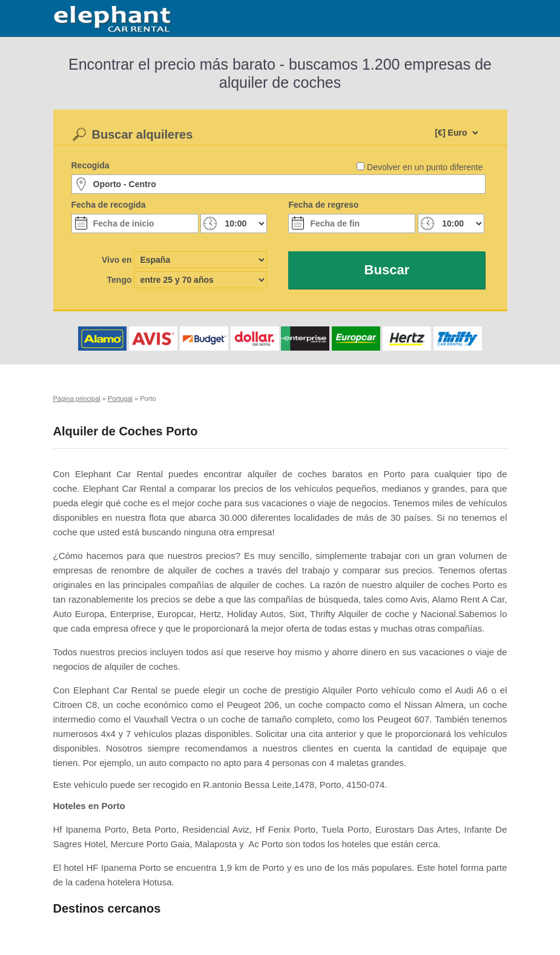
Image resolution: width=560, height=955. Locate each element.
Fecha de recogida (109, 205)
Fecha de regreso (323, 205)
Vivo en (117, 260)
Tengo (120, 280)
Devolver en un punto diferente (425, 167)
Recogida (91, 165)
